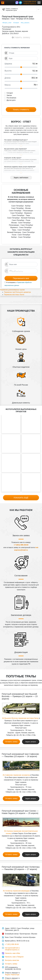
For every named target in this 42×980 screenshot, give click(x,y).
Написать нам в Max (13, 953)
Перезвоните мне (21, 278)
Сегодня (10, 93)
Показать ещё (21, 498)
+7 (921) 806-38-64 (21, 545)
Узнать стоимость (21, 110)
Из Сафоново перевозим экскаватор (16, 775)
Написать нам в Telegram (14, 957)
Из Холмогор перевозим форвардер (16, 891)
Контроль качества (12, 960)
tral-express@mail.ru (12, 948)
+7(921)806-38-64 (30, 2)
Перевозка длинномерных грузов (12, 290)
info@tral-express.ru (30, 4)
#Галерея (16, 23)
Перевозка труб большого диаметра (17, 292)
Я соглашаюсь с (11, 282)
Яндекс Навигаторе (12, 975)
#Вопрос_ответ (7, 23)
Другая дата (11, 100)
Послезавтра (11, 98)
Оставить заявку (21, 37)
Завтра (9, 95)
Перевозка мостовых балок (14, 295)
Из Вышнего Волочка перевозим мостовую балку (20, 718)
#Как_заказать (25, 23)
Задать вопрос (31, 742)
